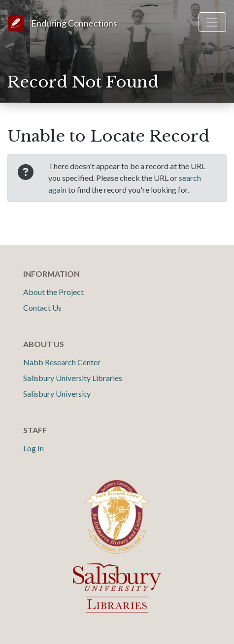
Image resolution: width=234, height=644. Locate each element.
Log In (33, 448)
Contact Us (42, 307)
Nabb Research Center (62, 362)
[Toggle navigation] (212, 22)
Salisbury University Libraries (73, 378)
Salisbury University (57, 394)
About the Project (53, 292)
